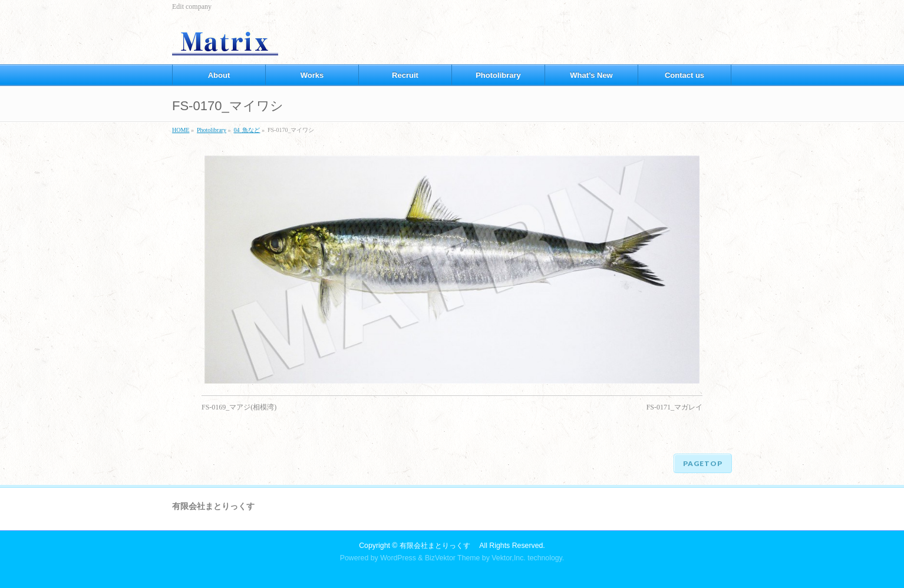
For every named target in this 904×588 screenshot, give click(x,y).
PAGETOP (703, 463)
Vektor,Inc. (509, 558)
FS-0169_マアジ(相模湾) (239, 407)
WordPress (398, 558)
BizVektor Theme (453, 558)
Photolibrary (212, 130)
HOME (181, 130)
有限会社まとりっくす (438, 546)
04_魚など (247, 130)
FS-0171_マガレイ (674, 407)
